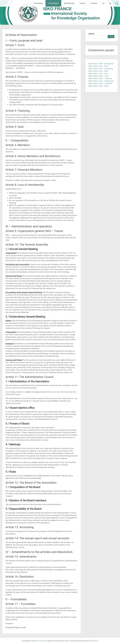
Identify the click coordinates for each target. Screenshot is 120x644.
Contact (94, 3)
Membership (69, 3)
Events (83, 3)
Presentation (53, 3)
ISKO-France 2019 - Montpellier (101, 64)
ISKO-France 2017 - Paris (98, 66)
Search (91, 34)
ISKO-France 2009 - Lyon (99, 76)
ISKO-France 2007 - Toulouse (100, 78)
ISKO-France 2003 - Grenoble (100, 83)
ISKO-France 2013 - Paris (98, 71)
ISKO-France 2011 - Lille (98, 74)
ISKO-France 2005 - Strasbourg (101, 81)
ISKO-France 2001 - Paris (98, 86)
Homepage (38, 3)
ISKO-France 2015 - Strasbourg (101, 69)
